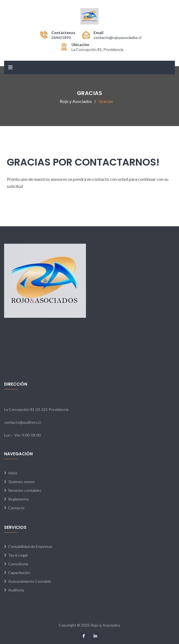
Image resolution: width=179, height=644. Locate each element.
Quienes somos (22, 482)
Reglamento (19, 499)
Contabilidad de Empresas (30, 546)
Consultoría (18, 564)
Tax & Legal (18, 555)
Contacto (16, 508)
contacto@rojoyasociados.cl (117, 37)
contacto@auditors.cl (22, 422)
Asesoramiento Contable (30, 581)
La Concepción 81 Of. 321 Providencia (36, 409)
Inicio (13, 473)
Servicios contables (25, 490)
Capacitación (19, 573)
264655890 (61, 37)
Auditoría (16, 590)
